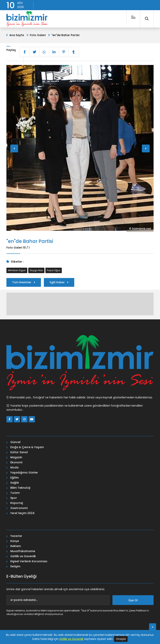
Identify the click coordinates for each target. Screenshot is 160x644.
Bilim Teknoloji (20, 488)
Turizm (15, 493)
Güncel (15, 442)
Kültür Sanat (19, 452)
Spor (14, 498)
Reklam (16, 546)
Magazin (16, 457)
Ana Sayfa (17, 35)
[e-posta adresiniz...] (58, 600)
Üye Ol (133, 600)
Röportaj (17, 503)
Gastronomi (19, 508)
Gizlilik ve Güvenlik (23, 556)
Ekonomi (16, 462)
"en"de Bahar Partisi (65, 35)
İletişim (15, 566)
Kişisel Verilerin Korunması (29, 561)
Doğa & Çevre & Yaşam (27, 447)
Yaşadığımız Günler (24, 473)
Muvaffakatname (23, 551)
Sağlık (15, 483)
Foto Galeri (38, 35)
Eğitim (15, 478)
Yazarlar (16, 536)
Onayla (121, 639)
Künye (15, 541)
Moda (14, 467)
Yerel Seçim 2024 (22, 513)
